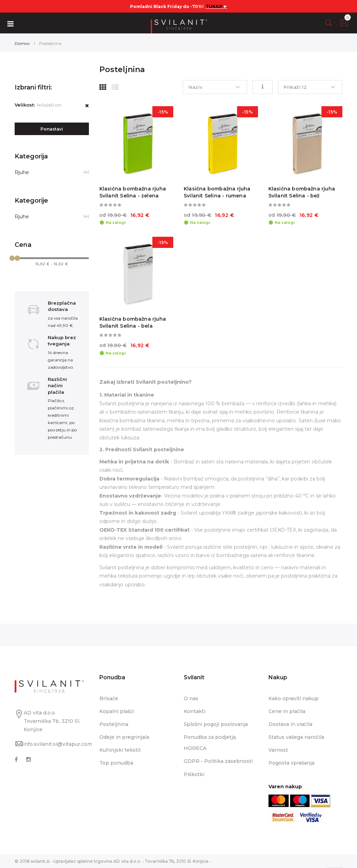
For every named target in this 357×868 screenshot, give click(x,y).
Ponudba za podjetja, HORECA (210, 743)
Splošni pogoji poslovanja (216, 724)
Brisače (109, 698)
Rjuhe (22, 172)
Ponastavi (52, 129)
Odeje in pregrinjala (124, 737)
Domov (22, 43)
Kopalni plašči (117, 711)
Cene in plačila (287, 711)
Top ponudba (116, 763)
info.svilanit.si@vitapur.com (58, 744)
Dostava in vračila (290, 724)
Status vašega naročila (296, 737)
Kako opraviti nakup (294, 698)
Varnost (278, 750)
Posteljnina (114, 724)
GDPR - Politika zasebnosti (218, 761)
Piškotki (194, 774)
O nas (191, 698)
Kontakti (195, 711)
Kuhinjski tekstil (120, 750)
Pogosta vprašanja (291, 763)
